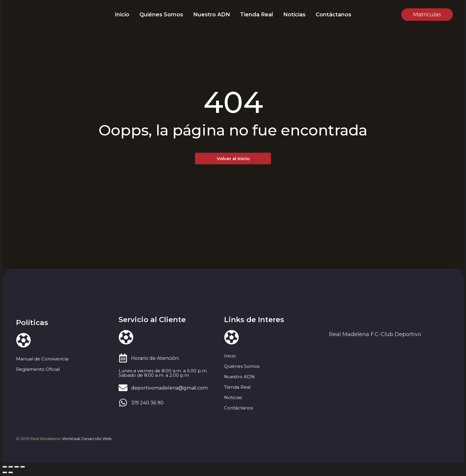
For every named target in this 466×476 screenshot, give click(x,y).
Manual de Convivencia (42, 359)
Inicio (122, 15)
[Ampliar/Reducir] (5, 467)
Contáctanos (333, 15)
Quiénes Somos (161, 15)
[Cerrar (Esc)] (23, 467)
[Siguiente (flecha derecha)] (11, 472)
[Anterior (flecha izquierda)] (5, 472)
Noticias (294, 15)
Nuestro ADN (212, 15)
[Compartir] (17, 467)
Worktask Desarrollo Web (87, 439)
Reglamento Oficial (38, 369)
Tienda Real (257, 15)
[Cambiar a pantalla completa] (11, 467)
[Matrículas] (427, 15)
